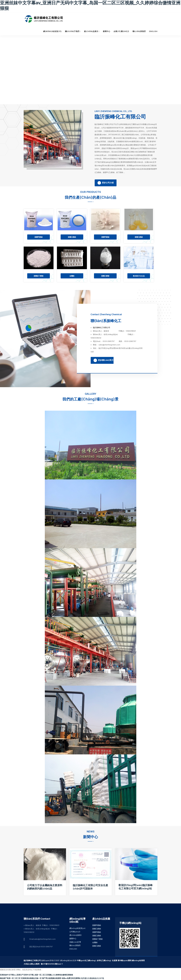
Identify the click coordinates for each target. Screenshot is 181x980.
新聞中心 (107, 31)
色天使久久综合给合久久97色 (93, 978)
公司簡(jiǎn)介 (75, 932)
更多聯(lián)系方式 (104, 360)
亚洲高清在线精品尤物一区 (31, 978)
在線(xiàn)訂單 (75, 942)
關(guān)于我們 (72, 31)
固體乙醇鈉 (72, 237)
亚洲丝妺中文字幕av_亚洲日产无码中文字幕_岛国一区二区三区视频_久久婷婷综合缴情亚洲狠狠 (36, 975)
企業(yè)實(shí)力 (121, 31)
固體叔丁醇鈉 (39, 276)
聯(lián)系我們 (139, 31)
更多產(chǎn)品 (139, 276)
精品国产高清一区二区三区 (10, 978)
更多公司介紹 (106, 183)
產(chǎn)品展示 (91, 31)
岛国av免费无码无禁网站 (71, 978)
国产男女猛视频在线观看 (52, 978)
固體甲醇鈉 (39, 237)
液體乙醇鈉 (139, 237)
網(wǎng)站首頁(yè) (52, 31)
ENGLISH (153, 31)
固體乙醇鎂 (105, 276)
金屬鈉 (72, 276)
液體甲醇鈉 (105, 237)
